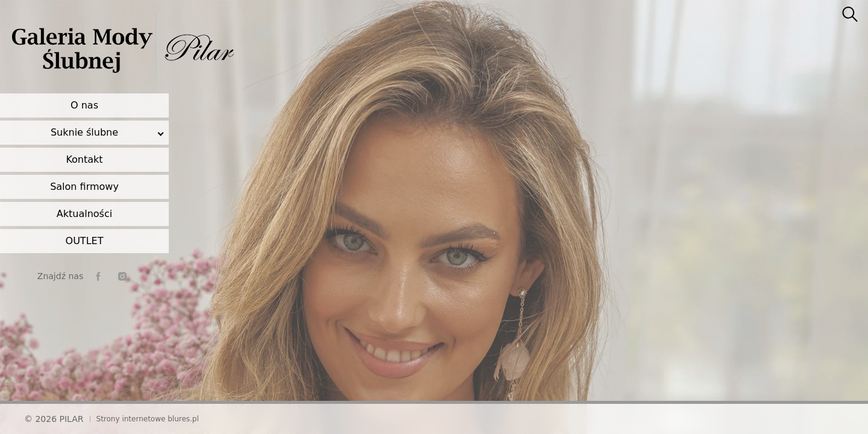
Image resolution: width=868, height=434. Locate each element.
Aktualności (84, 214)
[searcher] (850, 15)
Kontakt (84, 159)
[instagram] (122, 276)
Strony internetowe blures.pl (148, 419)
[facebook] (98, 276)
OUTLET (85, 241)
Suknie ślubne (84, 132)
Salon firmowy (84, 187)
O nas (84, 105)
